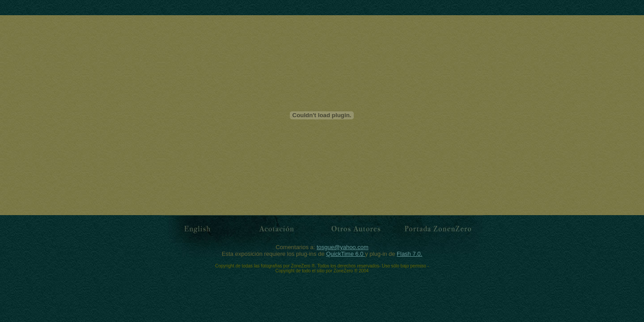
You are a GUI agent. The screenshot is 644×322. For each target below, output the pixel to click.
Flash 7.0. (409, 254)
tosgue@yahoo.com (343, 247)
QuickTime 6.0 (345, 254)
